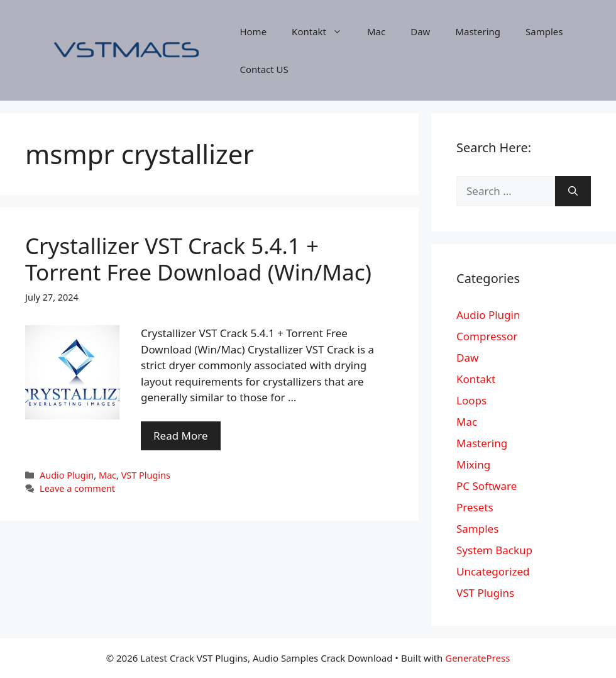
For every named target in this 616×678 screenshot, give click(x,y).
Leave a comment (77, 488)
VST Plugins (146, 475)
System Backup (494, 550)
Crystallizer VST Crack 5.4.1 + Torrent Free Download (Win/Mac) (198, 259)
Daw (420, 31)
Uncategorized (493, 571)
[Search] (573, 191)
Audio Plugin (67, 475)
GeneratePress (477, 658)
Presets (475, 507)
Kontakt (323, 31)
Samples (544, 31)
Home (253, 31)
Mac (376, 31)
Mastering (478, 31)
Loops (471, 400)
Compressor (487, 336)
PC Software (487, 486)
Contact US (264, 69)
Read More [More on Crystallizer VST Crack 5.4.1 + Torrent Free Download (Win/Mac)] (181, 436)
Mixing (473, 464)
